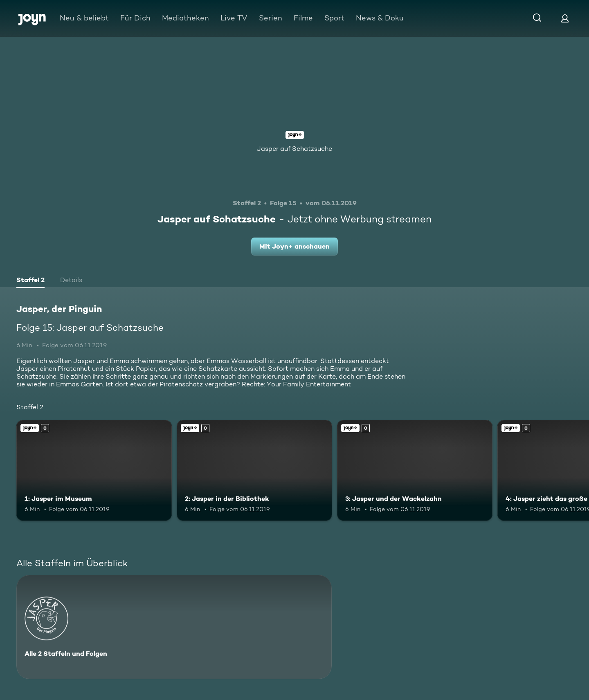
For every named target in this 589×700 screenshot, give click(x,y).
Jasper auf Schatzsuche (294, 149)
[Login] (565, 18)
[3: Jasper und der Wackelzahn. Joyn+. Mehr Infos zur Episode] (415, 470)
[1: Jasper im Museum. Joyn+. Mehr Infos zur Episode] (94, 470)
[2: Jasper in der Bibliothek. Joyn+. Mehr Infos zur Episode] (254, 470)
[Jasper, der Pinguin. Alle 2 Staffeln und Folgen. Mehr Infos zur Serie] (174, 627)
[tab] (30, 281)
